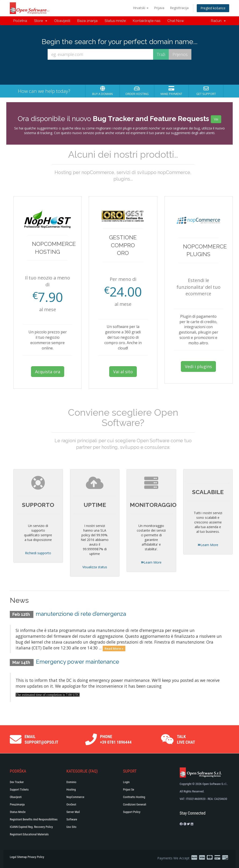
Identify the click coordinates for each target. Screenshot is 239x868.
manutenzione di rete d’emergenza (81, 614)
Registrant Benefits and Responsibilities (34, 819)
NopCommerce (76, 797)
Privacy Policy (36, 857)
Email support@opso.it (41, 739)
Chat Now (176, 21)
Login (126, 782)
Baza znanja (87, 21)
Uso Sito (72, 827)
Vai (216, 119)
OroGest (71, 804)
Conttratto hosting (134, 797)
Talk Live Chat (186, 739)
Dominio (72, 782)
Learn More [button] (151, 562)
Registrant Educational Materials (29, 834)
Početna (20, 21)
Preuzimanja (17, 804)
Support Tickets (19, 790)
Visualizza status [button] (95, 567)
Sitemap (22, 857)
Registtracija (179, 8)
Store (41, 21)
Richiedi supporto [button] (38, 553)
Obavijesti (62, 21)
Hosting (71, 790)
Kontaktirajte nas (147, 21)
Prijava (159, 8)
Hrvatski (141, 8)
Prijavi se (129, 790)
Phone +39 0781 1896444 (116, 739)
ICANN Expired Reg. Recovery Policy (31, 827)
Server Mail (73, 812)
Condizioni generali (135, 804)
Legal (13, 857)
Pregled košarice (213, 8)
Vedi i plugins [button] (198, 366)
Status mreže (115, 21)
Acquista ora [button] (48, 372)
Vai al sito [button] (123, 372)
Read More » (114, 648)
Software (72, 819)
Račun (218, 21)
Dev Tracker (17, 782)
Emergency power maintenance (77, 662)
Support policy (132, 812)
